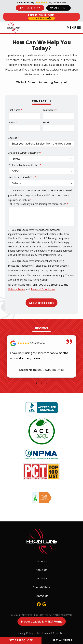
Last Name (49, 110)
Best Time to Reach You (21, 177)
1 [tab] (37, 383)
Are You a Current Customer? (24, 153)
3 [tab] (46, 383)
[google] (44, 604)
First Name (14, 110)
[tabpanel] (41, 356)
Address (13, 138)
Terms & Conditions (43, 289)
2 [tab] (41, 383)
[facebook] (39, 604)
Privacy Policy (16, 289)
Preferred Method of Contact (24, 165)
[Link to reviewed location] (41, 343)
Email (46, 122)
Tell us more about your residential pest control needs (37, 204)
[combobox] (41, 171)
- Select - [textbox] (16, 171)
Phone (12, 122)
